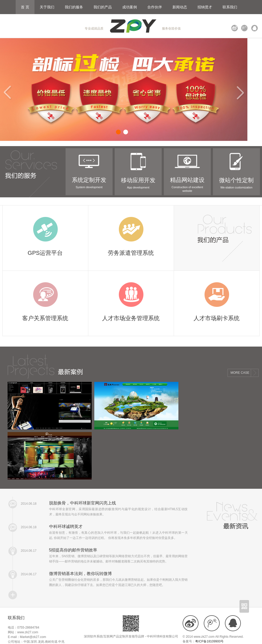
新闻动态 (180, 7)
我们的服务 (74, 7)
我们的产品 (103, 7)
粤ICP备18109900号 (209, 641)
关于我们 (47, 7)
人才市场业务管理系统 (131, 318)
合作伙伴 (155, 7)
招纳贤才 (205, 7)
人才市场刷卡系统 (217, 318)
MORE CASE (240, 373)
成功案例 (130, 7)
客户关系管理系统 (45, 318)
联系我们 (230, 7)
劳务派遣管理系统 (131, 253)
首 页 (25, 7)
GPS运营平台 (45, 253)
